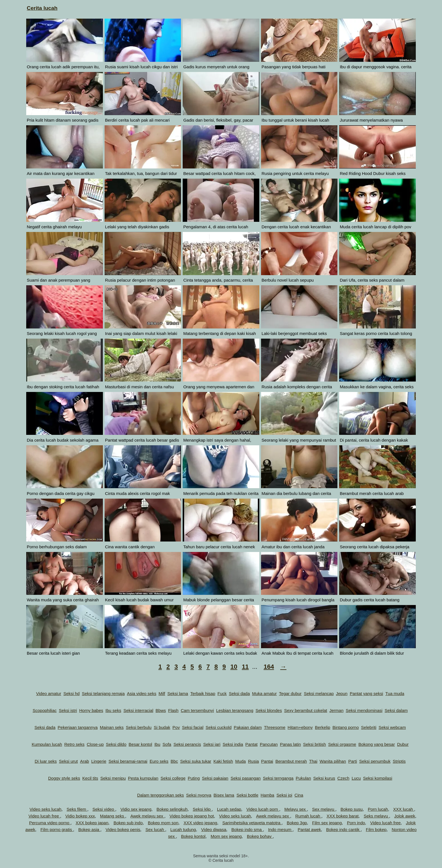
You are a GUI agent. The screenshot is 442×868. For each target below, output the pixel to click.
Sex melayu (324, 809)
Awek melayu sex (147, 816)
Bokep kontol (193, 836)
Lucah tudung (183, 829)
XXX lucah (404, 809)
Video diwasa (214, 829)
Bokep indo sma (247, 829)
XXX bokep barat (342, 816)
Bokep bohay (260, 836)
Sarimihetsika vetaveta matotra (252, 823)
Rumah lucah (309, 816)
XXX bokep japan (92, 823)
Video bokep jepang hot (192, 816)
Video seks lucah (46, 809)
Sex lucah (155, 829)
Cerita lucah (42, 8)
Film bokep (376, 829)
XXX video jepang (200, 823)
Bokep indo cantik (343, 829)
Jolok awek (405, 816)
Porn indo (356, 823)
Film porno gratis (57, 829)
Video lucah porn (263, 809)
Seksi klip (202, 809)
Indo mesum (280, 829)
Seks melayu (376, 816)
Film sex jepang (327, 823)
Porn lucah (378, 809)
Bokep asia (89, 829)
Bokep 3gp (297, 823)
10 (234, 667)
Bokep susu (352, 809)
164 (269, 667)
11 (245, 667)
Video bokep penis (123, 829)
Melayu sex (296, 809)
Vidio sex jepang (136, 809)
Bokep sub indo (128, 823)
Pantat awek (309, 829)
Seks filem (77, 809)
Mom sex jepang (226, 836)
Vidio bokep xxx (80, 816)
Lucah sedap (229, 809)
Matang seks (113, 816)
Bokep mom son (163, 823)
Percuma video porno (50, 823)
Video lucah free (44, 816)
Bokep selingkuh (172, 809)
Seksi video (104, 809)
